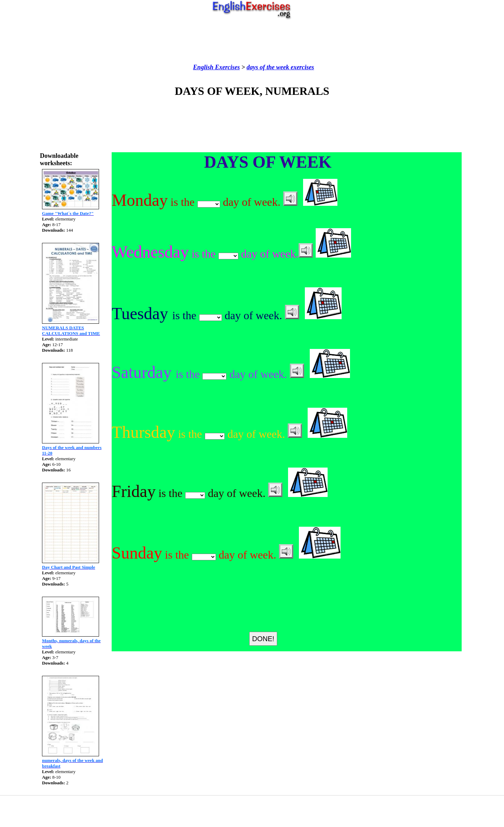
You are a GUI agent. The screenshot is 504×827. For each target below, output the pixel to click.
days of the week (268, 67)
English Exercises (217, 67)
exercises (302, 67)
